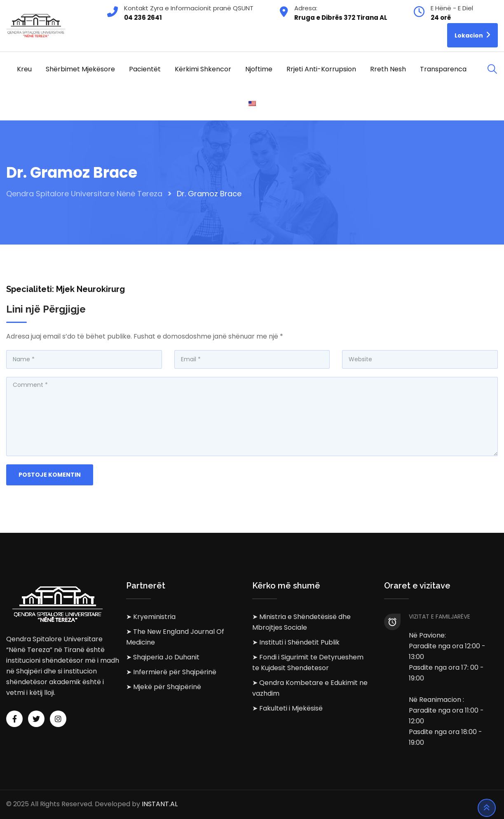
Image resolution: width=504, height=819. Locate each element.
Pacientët (145, 69)
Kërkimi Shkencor (203, 69)
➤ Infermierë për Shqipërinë (171, 672)
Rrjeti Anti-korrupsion (321, 69)
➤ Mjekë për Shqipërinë (164, 687)
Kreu (24, 69)
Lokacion (472, 35)
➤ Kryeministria (151, 617)
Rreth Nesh (388, 69)
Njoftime (259, 69)
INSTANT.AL (160, 804)
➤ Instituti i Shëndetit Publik (296, 642)
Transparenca (443, 69)
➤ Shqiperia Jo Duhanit (163, 657)
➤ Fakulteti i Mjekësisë (287, 708)
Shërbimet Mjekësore (80, 69)
